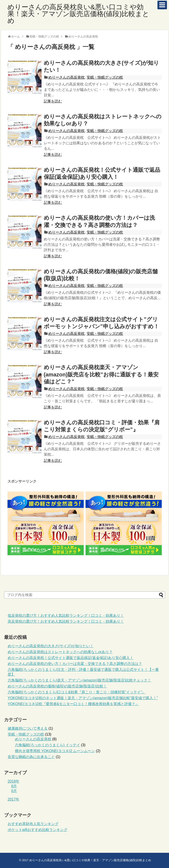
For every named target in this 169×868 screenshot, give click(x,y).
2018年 (14, 781)
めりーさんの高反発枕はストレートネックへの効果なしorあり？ (60, 652)
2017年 (14, 799)
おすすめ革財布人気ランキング (33, 824)
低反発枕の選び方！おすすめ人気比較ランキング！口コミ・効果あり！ (66, 616)
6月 (14, 791)
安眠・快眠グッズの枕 (105, 77)
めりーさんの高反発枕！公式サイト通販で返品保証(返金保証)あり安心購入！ (71, 658)
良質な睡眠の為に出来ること (31, 757)
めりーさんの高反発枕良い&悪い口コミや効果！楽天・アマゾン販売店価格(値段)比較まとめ (78, 14)
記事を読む (53, 101)
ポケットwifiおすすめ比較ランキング (38, 830)
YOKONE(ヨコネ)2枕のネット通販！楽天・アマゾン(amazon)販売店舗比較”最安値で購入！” (83, 698)
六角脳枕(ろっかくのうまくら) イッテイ (48, 745)
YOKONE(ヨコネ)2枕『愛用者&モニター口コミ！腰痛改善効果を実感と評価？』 (73, 704)
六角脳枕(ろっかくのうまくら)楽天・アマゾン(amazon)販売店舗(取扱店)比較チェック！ (80, 680)
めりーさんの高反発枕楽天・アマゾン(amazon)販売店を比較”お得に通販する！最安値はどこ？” (101, 374)
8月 (14, 786)
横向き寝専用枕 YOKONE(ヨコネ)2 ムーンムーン (55, 751)
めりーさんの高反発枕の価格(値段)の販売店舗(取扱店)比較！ (57, 686)
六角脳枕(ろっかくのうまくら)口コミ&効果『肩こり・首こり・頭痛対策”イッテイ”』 (77, 692)
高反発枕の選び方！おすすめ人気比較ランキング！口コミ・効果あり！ (66, 621)
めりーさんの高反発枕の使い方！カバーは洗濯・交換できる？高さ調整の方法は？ (75, 664)
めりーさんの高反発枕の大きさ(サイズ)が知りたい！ (51, 646)
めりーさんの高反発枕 (66, 77)
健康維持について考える (28, 728)
